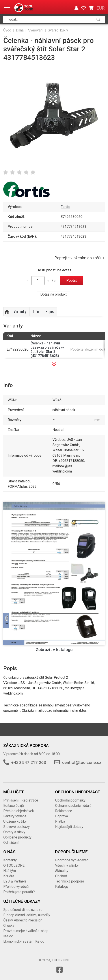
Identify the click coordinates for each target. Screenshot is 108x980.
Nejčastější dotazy (69, 827)
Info (36, 311)
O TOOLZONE (14, 865)
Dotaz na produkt (53, 294)
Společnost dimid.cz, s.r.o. (23, 910)
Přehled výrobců (16, 887)
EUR (101, 8)
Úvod (7, 30)
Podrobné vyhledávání (72, 860)
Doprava (61, 816)
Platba (60, 821)
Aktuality (62, 871)
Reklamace (64, 811)
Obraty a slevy (14, 832)
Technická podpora (70, 881)
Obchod (61, 876)
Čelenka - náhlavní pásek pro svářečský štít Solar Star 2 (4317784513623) (47, 350)
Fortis (65, 207)
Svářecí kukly (58, 30)
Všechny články (67, 865)
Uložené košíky (15, 821)
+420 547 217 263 (29, 762)
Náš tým (10, 871)
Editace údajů (14, 806)
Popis (50, 311)
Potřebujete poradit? (19, 892)
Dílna (20, 30)
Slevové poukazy (17, 827)
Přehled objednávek (19, 811)
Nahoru (7, 312)
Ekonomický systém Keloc (24, 941)
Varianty (20, 311)
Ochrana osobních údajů (73, 806)
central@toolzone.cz (82, 762)
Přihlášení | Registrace (21, 800)
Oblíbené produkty (17, 837)
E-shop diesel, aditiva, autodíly (27, 915)
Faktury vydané (15, 816)
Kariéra (9, 876)
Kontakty (10, 860)
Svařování (36, 30)
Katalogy (62, 887)
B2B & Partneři (15, 881)
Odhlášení (11, 843)
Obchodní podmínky (70, 800)
